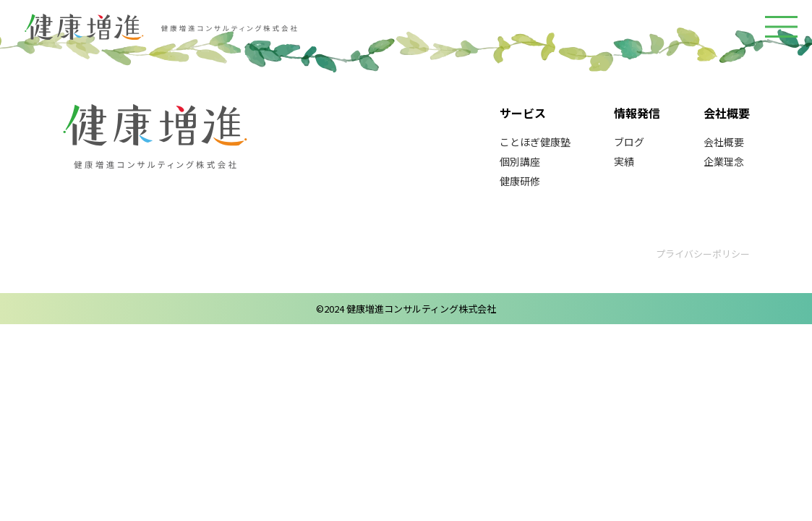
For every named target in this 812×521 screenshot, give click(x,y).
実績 (624, 161)
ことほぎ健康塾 (535, 142)
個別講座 (520, 161)
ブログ (629, 142)
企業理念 (724, 161)
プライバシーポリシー (703, 254)
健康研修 (520, 181)
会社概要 (724, 142)
